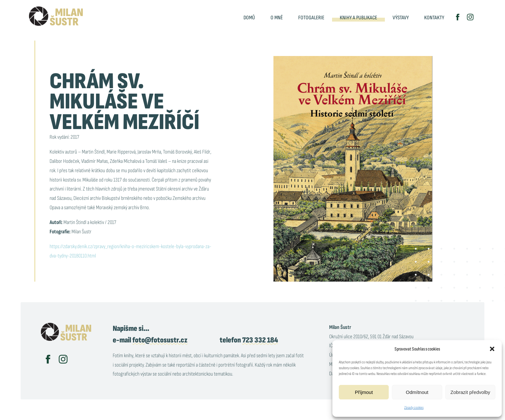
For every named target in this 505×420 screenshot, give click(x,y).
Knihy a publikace (358, 18)
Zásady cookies (414, 408)
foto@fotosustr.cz (160, 340)
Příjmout (364, 392)
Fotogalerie (311, 18)
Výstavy (401, 18)
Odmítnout (417, 392)
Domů (249, 18)
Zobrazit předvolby (470, 392)
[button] (492, 349)
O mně (277, 18)
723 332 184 (260, 340)
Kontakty (434, 18)
